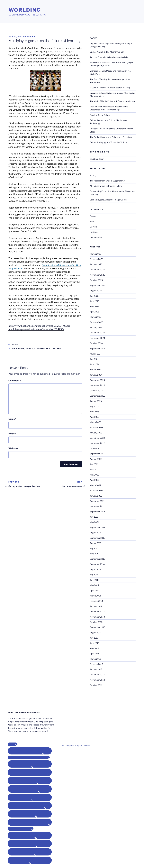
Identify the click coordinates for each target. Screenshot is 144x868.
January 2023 (96, 433)
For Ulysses (95, 175)
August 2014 (96, 569)
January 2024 (96, 375)
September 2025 (98, 285)
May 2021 (94, 522)
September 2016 (98, 559)
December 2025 (97, 270)
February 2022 (96, 490)
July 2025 (94, 296)
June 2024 (95, 364)
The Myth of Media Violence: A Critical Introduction (113, 101)
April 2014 (94, 591)
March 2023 (95, 422)
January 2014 (96, 606)
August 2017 (96, 543)
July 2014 (94, 575)
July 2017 (94, 548)
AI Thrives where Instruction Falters (106, 186)
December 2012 (97, 675)
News (15, 345)
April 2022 (94, 480)
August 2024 (96, 354)
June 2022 (95, 470)
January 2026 (96, 264)
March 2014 (95, 596)
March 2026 (95, 254)
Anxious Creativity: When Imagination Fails (109, 57)
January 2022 (96, 496)
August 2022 (96, 459)
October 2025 (96, 280)
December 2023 (97, 380)
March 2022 (95, 485)
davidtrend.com (97, 159)
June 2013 (95, 643)
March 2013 (95, 659)
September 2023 (98, 396)
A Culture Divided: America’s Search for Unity (110, 88)
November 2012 (97, 680)
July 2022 (94, 464)
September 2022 (98, 454)
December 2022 (97, 438)
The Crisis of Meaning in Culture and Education (111, 137)
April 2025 (95, 312)
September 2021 (97, 512)
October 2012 (96, 685)
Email (12, 434)
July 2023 (94, 406)
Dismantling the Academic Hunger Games (109, 200)
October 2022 (96, 448)
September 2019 (98, 527)
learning (40, 349)
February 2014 (96, 601)
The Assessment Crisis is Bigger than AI (108, 181)
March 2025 (95, 317)
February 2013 (96, 664)
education (18, 349)
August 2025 (96, 291)
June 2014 (95, 580)
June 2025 (95, 301)
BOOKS (93, 38)
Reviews (94, 232)
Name (12, 419)
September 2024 (98, 349)
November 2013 (97, 617)
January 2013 (96, 669)
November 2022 (97, 443)
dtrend (31, 37)
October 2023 (96, 391)
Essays (93, 216)
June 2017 (94, 554)
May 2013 (94, 648)
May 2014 (94, 585)
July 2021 (94, 517)
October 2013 (96, 622)
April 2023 (95, 417)
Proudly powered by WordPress (76, 745)
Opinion (93, 227)
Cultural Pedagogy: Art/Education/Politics (108, 142)
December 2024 (97, 333)
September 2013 (98, 627)
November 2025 (97, 275)
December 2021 (97, 501)
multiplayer (54, 349)
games (29, 349)
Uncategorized (96, 237)
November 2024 (97, 338)
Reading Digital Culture (100, 115)
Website (13, 448)
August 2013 (96, 633)
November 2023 (97, 385)
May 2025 (94, 306)
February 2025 (96, 322)
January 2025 (96, 327)
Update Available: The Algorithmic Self (107, 52)
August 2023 (96, 401)
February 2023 (96, 427)
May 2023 (94, 412)
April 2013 (94, 654)
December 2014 (97, 564)
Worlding (25, 10)
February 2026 (96, 259)
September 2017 (97, 538)
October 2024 (96, 343)
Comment (15, 381)
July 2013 (94, 638)
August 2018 (96, 533)
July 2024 (94, 359)
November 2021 (97, 506)
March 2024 (95, 369)
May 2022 (94, 475)
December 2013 (97, 611)
